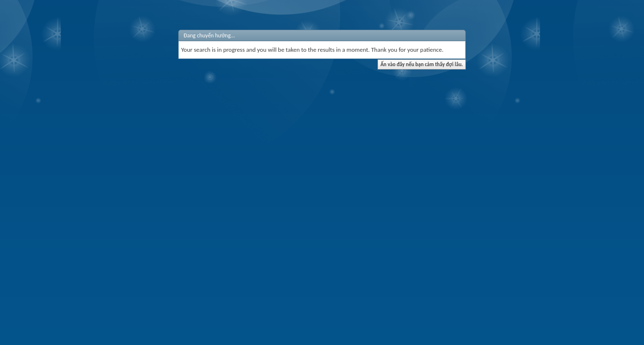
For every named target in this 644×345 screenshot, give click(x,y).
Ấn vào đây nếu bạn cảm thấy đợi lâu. (422, 64)
